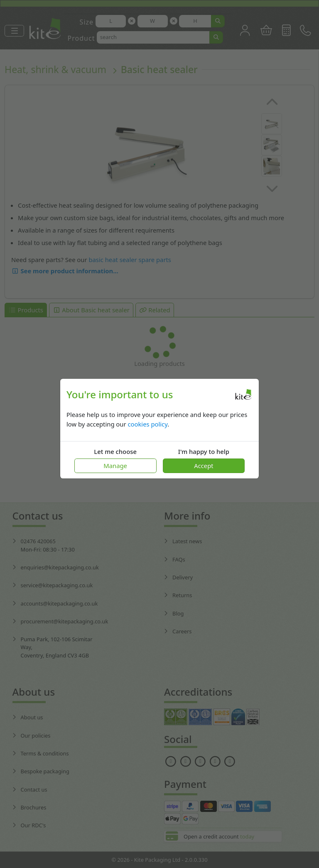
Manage (115, 466)
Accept (204, 466)
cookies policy (147, 424)
